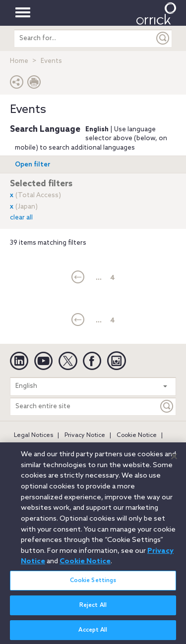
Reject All (93, 610)
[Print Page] (34, 84)
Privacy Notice (85, 435)
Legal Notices (33, 435)
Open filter (33, 165)
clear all (21, 218)
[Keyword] (167, 406)
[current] (78, 278)
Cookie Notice (137, 435)
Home (19, 61)
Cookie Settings (93, 585)
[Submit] (163, 38)
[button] (17, 84)
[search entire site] (84, 38)
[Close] (174, 461)
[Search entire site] (84, 406)
